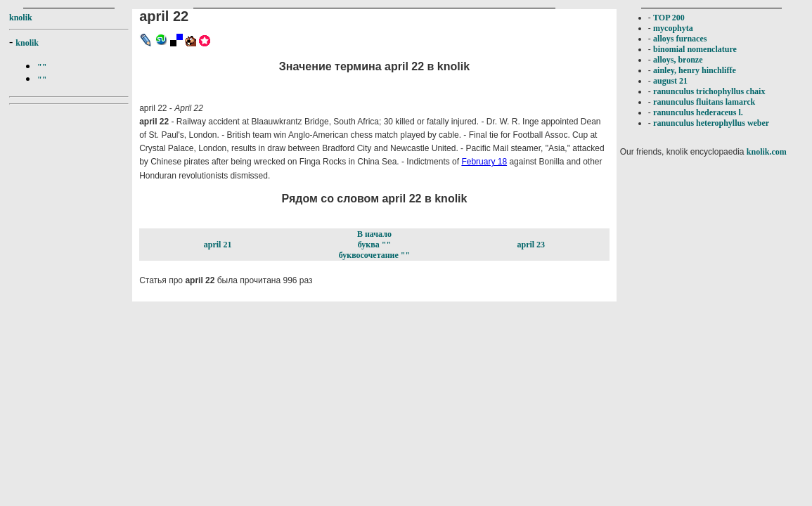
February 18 (484, 162)
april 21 (218, 245)
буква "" (374, 245)
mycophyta (673, 28)
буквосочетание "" (374, 255)
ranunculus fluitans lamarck (704, 102)
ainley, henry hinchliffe (695, 70)
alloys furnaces (680, 39)
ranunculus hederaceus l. (698, 112)
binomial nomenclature (695, 49)
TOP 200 (669, 18)
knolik (21, 18)
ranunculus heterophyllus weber (711, 123)
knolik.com (767, 152)
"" (42, 67)
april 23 (531, 245)
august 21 (670, 81)
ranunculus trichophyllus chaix (709, 91)
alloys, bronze (678, 60)
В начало (374, 234)
